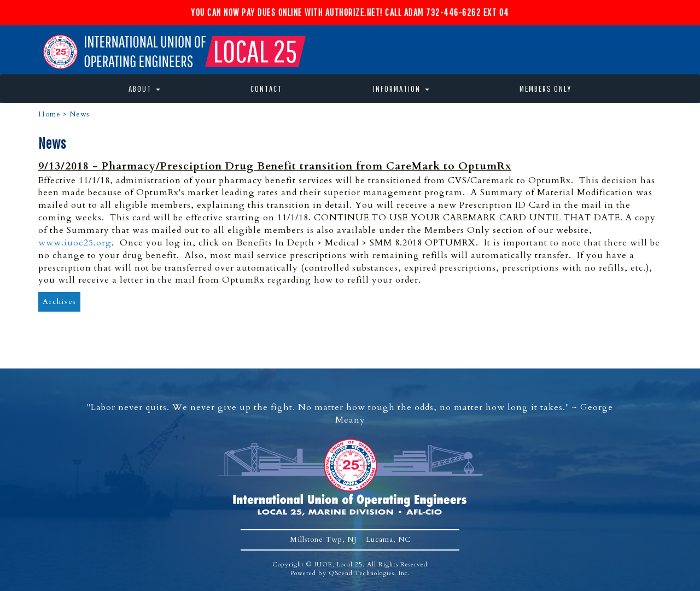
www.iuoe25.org (75, 243)
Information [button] (401, 89)
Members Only (546, 89)
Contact (266, 89)
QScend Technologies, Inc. (369, 573)
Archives (59, 302)
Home (49, 114)
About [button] (144, 89)
